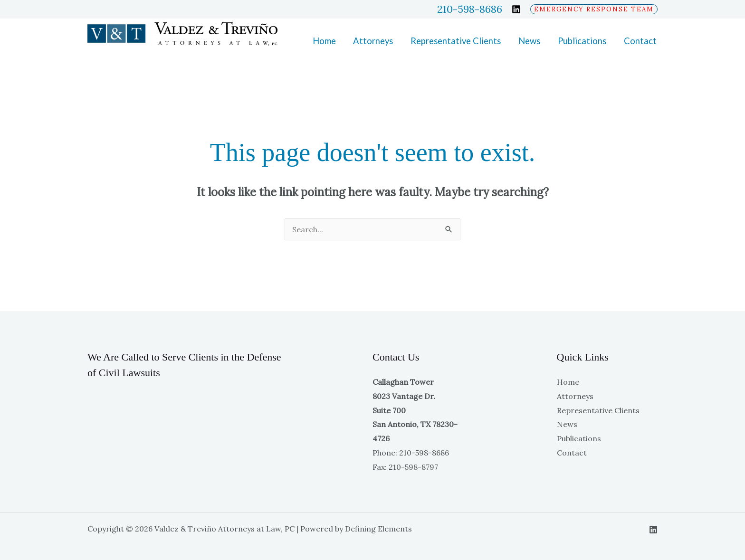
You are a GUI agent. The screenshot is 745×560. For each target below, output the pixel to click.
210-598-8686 (470, 9)
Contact (640, 41)
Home (324, 41)
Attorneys (373, 41)
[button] (594, 9)
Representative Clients (456, 41)
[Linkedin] (516, 9)
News (529, 41)
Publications (582, 41)
